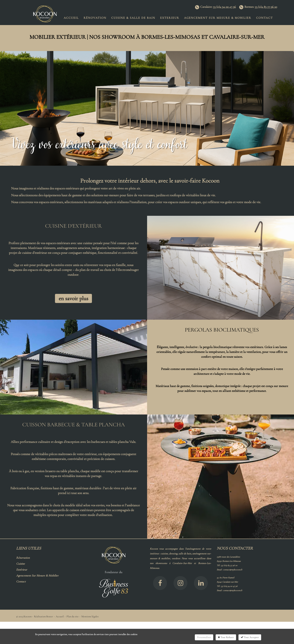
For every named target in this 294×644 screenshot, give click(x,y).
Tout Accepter (250, 637)
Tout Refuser (226, 637)
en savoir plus (73, 298)
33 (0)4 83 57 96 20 (266, 7)
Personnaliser (204, 637)
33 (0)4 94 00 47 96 (224, 7)
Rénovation (95, 18)
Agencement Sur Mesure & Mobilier (218, 18)
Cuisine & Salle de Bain (133, 18)
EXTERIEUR (170, 18)
